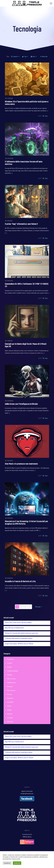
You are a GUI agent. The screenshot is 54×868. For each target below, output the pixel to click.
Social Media (10, 702)
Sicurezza (10, 694)
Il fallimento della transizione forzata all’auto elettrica (24, 163)
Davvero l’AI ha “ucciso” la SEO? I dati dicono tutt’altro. (18, 622)
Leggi (46, 116)
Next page (39, 607)
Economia (10, 663)
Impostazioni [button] (7, 863)
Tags (25, 56)
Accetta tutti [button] (17, 863)
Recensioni (10, 686)
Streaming (10, 714)
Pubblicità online (11, 683)
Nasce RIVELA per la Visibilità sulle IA (14, 628)
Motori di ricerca (11, 679)
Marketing (10, 675)
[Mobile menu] (51, 3)
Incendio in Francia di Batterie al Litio (20, 582)
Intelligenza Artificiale (13, 671)
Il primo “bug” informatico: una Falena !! (21, 224)
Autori (34, 56)
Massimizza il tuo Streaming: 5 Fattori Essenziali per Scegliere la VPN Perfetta (26, 523)
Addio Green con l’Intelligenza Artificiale (21, 404)
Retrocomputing (11, 690)
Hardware (10, 667)
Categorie (15, 56)
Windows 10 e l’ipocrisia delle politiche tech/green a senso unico (27, 103)
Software (9, 706)
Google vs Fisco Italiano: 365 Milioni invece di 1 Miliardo (19, 644)
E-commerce (10, 659)
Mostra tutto (44, 56)
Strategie (9, 710)
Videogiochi (10, 722)
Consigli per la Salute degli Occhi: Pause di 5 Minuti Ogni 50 (26, 345)
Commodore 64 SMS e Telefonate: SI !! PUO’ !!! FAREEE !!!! (27, 285)
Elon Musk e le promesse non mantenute (21, 464)
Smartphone (10, 698)
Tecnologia (10, 718)
